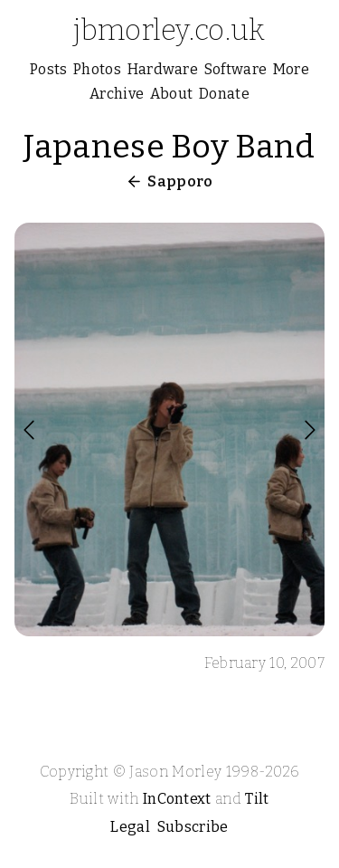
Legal (130, 827)
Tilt (257, 799)
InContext (177, 799)
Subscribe (193, 827)
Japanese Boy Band (169, 147)
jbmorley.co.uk (169, 30)
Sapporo (180, 181)
